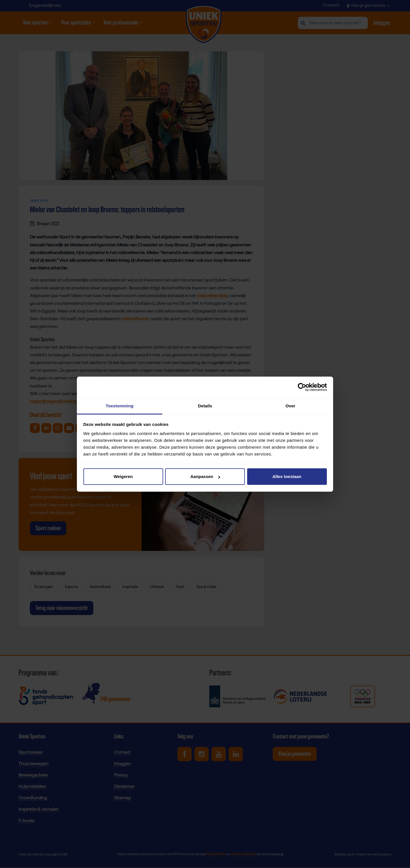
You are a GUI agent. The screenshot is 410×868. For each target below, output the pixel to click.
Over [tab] (291, 406)
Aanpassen (205, 476)
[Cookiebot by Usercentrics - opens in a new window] (302, 387)
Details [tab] (205, 406)
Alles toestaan (287, 476)
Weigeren (123, 476)
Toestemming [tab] (120, 406)
